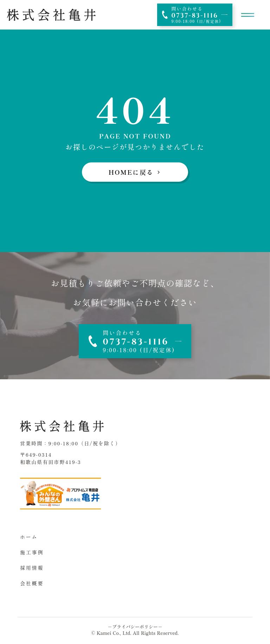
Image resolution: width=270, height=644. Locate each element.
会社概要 (32, 583)
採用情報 (32, 568)
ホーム (29, 537)
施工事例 (32, 552)
